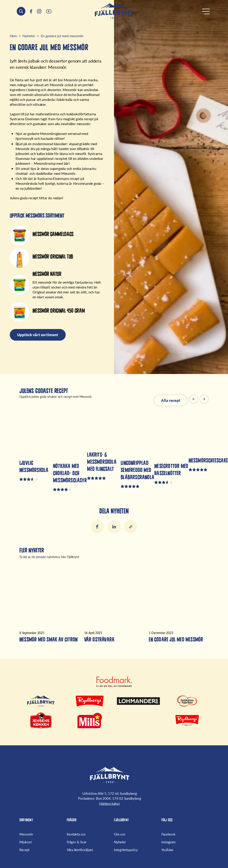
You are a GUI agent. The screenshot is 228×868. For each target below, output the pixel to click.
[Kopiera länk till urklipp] (131, 527)
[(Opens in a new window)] (31, 11)
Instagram (168, 842)
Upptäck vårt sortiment (38, 335)
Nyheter (120, 842)
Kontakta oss (76, 835)
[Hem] (114, 11)
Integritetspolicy (126, 850)
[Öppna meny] (206, 11)
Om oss (120, 835)
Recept (24, 850)
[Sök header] (21, 11)
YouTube (167, 850)
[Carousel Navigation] (199, 401)
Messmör (26, 835)
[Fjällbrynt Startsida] (110, 776)
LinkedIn (114, 527)
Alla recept (170, 401)
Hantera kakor (110, 804)
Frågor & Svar (77, 842)
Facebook (97, 527)
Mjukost (25, 842)
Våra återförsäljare (80, 850)
